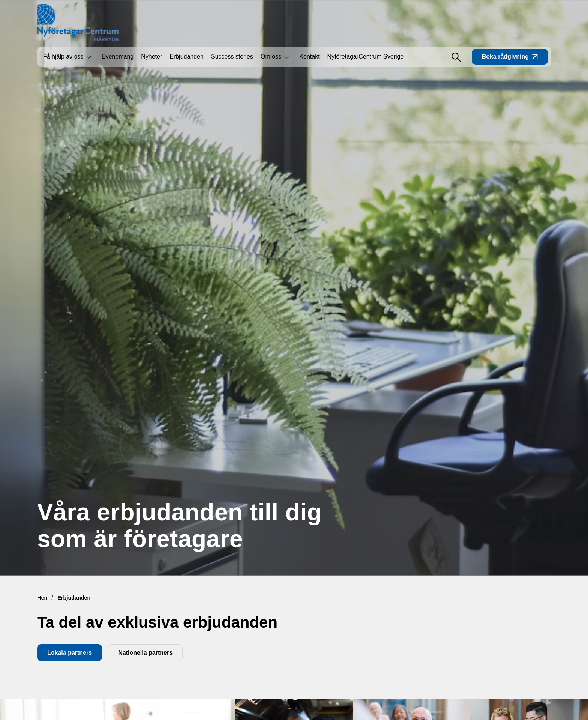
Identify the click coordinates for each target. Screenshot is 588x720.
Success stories (232, 56)
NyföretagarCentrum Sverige (366, 56)
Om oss (271, 56)
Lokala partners (70, 653)
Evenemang (118, 56)
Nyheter (151, 56)
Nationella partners (145, 653)
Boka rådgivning (510, 56)
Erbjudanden (187, 56)
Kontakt (309, 56)
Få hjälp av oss (63, 56)
